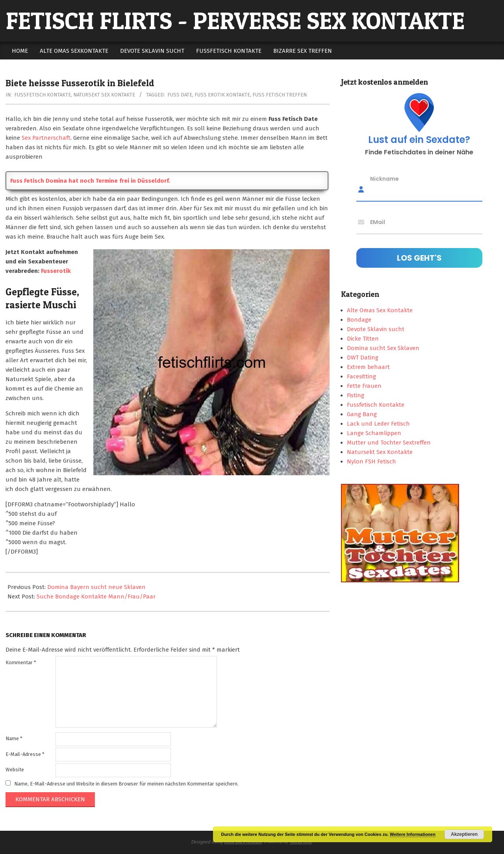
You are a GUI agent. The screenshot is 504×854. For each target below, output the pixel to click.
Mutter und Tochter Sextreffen (389, 443)
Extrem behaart (368, 367)
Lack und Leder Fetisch (378, 424)
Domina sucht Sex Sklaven (383, 348)
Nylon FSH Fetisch (372, 461)
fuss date (180, 95)
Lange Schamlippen (374, 433)
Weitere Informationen (413, 834)
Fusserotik (56, 271)
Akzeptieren (464, 834)
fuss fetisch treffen (280, 95)
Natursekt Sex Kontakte (104, 95)
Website (15, 770)
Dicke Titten (363, 339)
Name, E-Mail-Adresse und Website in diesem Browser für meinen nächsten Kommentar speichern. (126, 784)
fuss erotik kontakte (222, 95)
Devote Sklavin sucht (376, 329)
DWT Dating (363, 358)
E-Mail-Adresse (25, 754)
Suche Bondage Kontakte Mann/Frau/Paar (96, 597)
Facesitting (361, 376)
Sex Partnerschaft (46, 138)
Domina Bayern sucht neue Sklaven (96, 587)
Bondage (359, 320)
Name (14, 738)
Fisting (356, 395)
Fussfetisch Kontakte (43, 95)
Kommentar (21, 662)
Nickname (384, 179)
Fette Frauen (364, 386)
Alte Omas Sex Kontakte (380, 310)
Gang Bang (362, 414)
